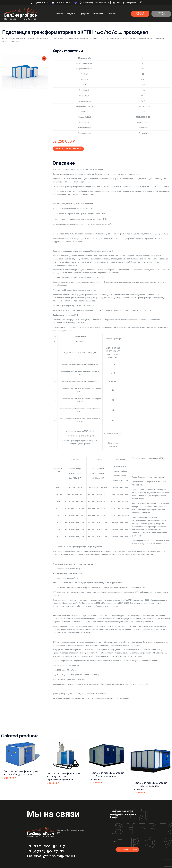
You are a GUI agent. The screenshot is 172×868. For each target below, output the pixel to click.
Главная (60, 14)
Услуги (71, 14)
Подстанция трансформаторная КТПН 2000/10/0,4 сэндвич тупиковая (150, 786)
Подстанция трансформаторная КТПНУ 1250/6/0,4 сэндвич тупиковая (107, 776)
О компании (98, 14)
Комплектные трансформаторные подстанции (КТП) (29, 38)
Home (5, 38)
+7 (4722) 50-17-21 (45, 851)
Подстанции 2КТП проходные (121, 38)
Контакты (112, 14)
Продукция (85, 14)
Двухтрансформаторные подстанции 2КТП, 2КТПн (88, 38)
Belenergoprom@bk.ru (51, 856)
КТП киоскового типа (59, 38)
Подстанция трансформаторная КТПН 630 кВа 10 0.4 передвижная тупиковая (64, 777)
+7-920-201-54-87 (46, 846)
